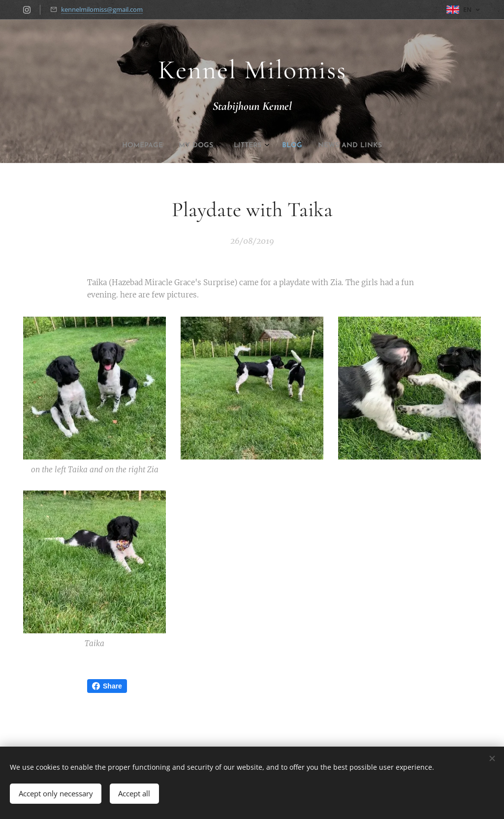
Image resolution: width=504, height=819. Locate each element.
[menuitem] (220, 146)
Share (107, 686)
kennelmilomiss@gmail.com (102, 9)
